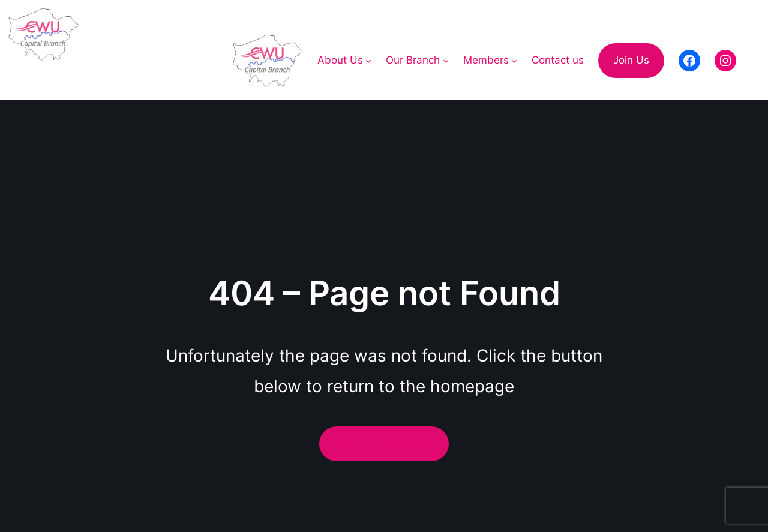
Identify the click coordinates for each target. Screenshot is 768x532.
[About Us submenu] (368, 61)
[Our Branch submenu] (446, 61)
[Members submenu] (514, 61)
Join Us (631, 60)
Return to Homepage (384, 443)
